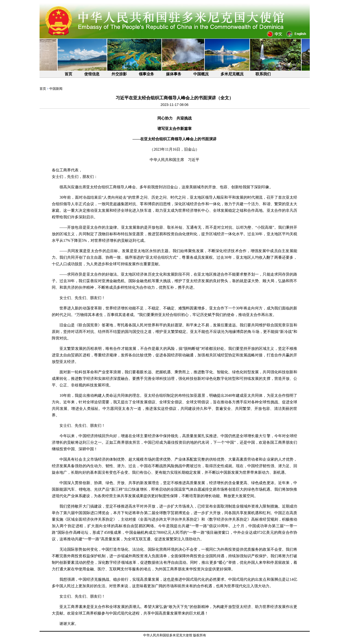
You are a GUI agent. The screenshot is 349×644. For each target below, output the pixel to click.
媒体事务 (174, 74)
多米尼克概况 (232, 74)
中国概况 (201, 74)
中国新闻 (56, 89)
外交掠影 (119, 74)
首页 (68, 74)
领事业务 (146, 74)
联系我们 (263, 74)
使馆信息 (92, 74)
